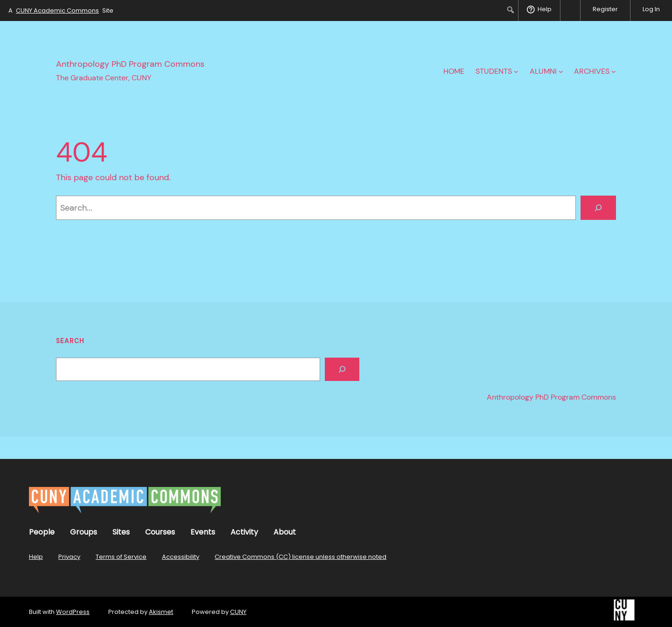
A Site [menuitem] (61, 11)
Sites (121, 532)
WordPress (73, 612)
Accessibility (181, 557)
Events (203, 532)
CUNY (238, 612)
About (285, 532)
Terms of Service (121, 557)
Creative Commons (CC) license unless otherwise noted (301, 557)
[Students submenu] (516, 71)
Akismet (161, 612)
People (42, 532)
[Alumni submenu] (561, 71)
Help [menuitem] (545, 9)
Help (36, 557)
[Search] (598, 208)
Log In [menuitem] (651, 9)
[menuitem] (511, 10)
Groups (84, 532)
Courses (160, 532)
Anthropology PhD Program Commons (130, 64)
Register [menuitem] (605, 9)
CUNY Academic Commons (57, 11)
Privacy (69, 557)
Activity (244, 532)
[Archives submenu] (614, 71)
